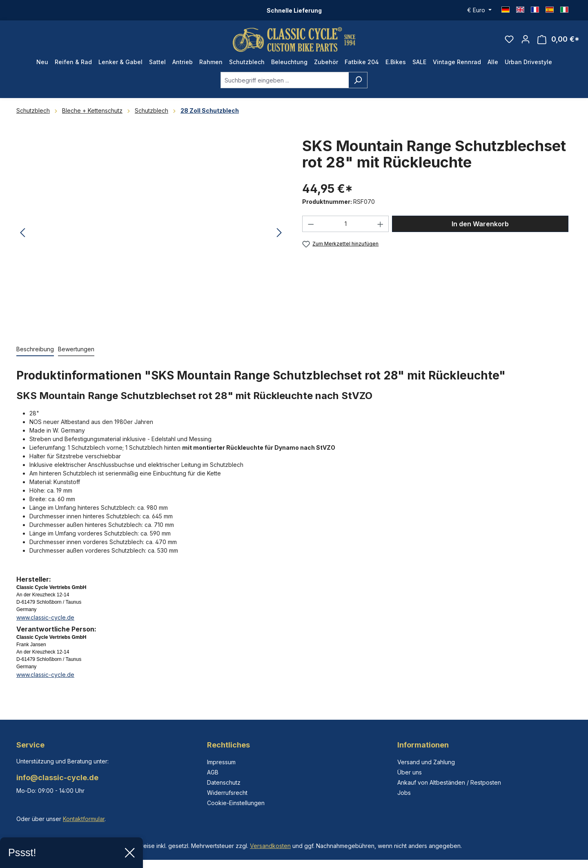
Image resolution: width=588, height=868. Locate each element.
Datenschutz (224, 782)
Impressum (221, 762)
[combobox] (285, 80)
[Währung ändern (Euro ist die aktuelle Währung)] (479, 10)
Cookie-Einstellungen (236, 803)
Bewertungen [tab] (76, 349)
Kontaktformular (84, 819)
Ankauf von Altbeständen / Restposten (449, 782)
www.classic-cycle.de (45, 617)
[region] (151, 233)
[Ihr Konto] (526, 39)
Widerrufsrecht (227, 793)
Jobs (404, 793)
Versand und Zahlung (426, 762)
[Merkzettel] (509, 39)
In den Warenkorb (480, 224)
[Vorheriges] (22, 233)
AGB (213, 772)
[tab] (35, 349)
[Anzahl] (346, 224)
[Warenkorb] (558, 39)
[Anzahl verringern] (311, 224)
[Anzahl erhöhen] (381, 224)
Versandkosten (270, 846)
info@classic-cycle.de (57, 778)
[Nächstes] (279, 233)
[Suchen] (358, 80)
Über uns (410, 772)
